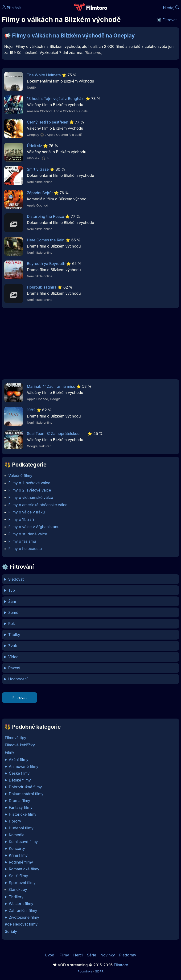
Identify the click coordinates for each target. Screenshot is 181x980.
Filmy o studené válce (28, 534)
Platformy (128, 955)
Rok (12, 624)
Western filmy (21, 904)
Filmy (10, 752)
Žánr (12, 601)
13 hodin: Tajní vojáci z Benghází (56, 99)
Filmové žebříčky (20, 745)
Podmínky (85, 971)
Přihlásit (11, 8)
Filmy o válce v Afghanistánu (34, 527)
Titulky (14, 635)
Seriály (11, 931)
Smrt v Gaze (38, 169)
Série (92, 955)
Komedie (17, 835)
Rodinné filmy (21, 862)
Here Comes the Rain (46, 240)
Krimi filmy (18, 855)
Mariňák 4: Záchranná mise (51, 386)
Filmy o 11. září (21, 519)
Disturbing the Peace (45, 216)
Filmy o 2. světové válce (30, 490)
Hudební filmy (21, 828)
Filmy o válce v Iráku (27, 512)
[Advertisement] (90, 345)
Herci (78, 955)
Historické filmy (23, 814)
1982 (31, 410)
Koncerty (17, 848)
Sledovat (16, 579)
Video (13, 657)
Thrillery (16, 897)
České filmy (19, 773)
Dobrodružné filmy (25, 787)
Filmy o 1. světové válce (29, 483)
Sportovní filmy (22, 883)
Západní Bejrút (40, 193)
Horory (15, 821)
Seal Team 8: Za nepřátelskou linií (57, 434)
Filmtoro (121, 965)
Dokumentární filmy (26, 794)
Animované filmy (24, 766)
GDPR (99, 971)
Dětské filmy (20, 780)
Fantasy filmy (21, 807)
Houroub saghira (42, 287)
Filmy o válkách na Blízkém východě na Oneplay (73, 35)
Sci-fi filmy (19, 876)
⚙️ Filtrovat (167, 20)
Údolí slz (35, 146)
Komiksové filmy (23, 842)
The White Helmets (44, 75)
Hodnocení (18, 679)
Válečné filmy (20, 476)
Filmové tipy (16, 738)
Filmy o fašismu (22, 541)
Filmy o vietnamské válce (31, 497)
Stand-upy (18, 889)
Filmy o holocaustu (25, 549)
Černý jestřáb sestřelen (47, 122)
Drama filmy (20, 801)
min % (90, 679)
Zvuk (13, 646)
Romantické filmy (24, 869)
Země (13, 612)
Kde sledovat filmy (21, 924)
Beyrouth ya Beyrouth (46, 264)
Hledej (171, 8)
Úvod (50, 955)
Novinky (108, 955)
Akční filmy (19, 760)
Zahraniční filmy (23, 910)
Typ (12, 590)
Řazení (14, 668)
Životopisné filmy (24, 917)
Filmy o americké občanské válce (38, 505)
